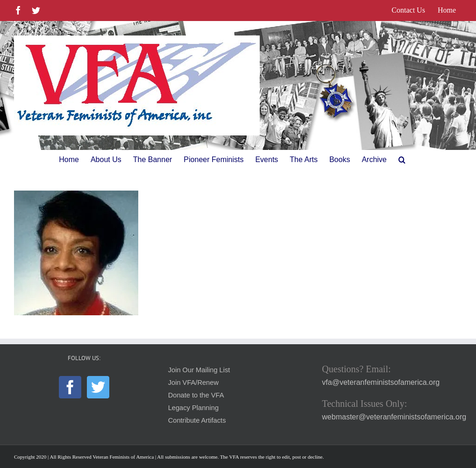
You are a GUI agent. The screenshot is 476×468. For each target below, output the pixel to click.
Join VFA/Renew (193, 383)
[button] (402, 160)
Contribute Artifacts (197, 420)
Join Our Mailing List (199, 370)
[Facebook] (70, 387)
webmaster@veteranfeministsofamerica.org (394, 417)
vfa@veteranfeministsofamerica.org (381, 382)
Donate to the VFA (196, 395)
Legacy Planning (193, 408)
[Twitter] (98, 387)
